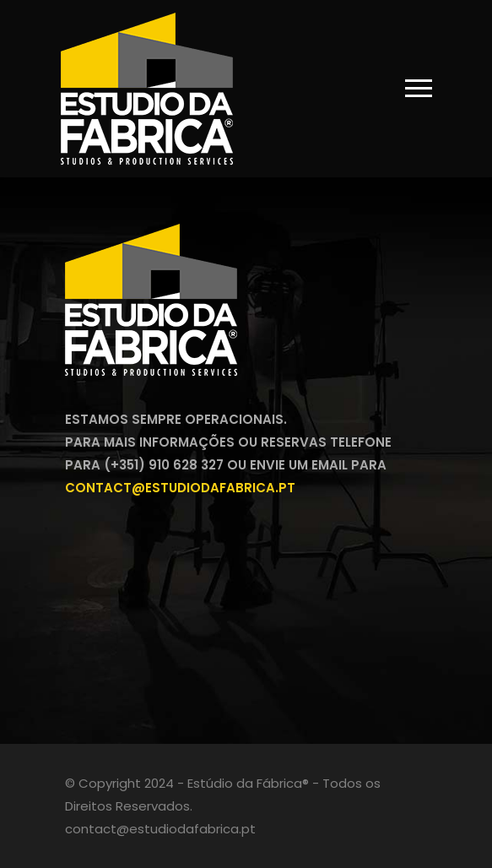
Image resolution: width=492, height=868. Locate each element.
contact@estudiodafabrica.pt (180, 488)
